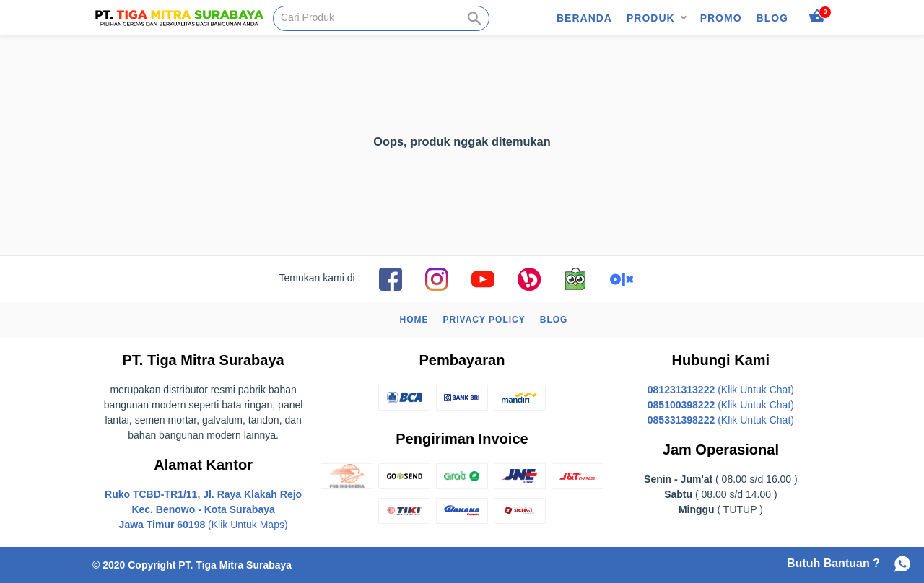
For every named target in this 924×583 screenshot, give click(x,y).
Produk (651, 18)
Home (414, 320)
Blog (772, 18)
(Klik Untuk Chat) (721, 390)
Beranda (584, 18)
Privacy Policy (484, 320)
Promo (721, 18)
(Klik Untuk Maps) (203, 509)
